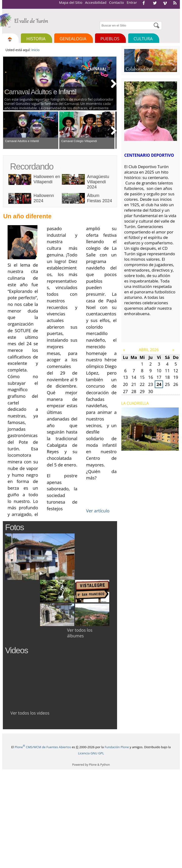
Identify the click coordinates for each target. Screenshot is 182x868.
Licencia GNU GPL (91, 753)
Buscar (99, 21)
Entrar (132, 2)
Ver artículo (98, 511)
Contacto (116, 2)
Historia (36, 38)
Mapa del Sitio (71, 2)
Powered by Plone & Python (91, 765)
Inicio (35, 50)
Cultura (143, 38)
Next (112, 83)
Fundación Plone (117, 747)
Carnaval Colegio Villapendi (79, 141)
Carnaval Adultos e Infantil (40, 92)
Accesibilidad (96, 2)
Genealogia (73, 38)
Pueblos (110, 38)
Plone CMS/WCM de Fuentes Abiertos (43, 747)
